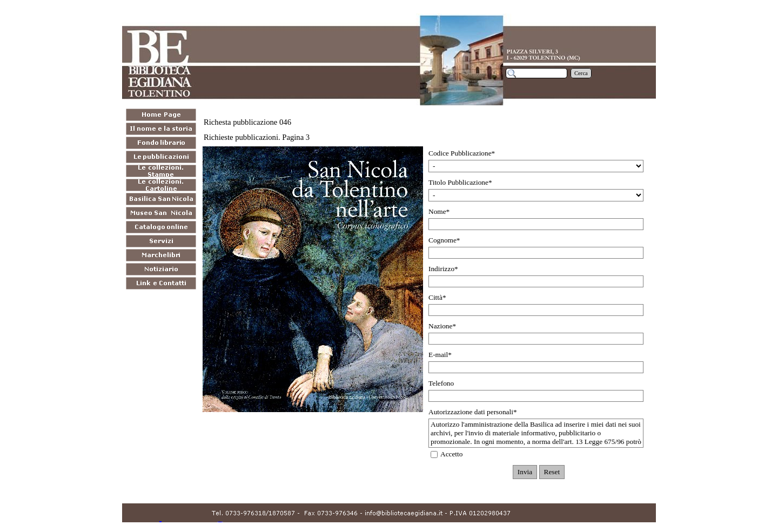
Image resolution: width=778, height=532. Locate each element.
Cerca (581, 73)
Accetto (451, 454)
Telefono (441, 383)
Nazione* (442, 326)
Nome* (439, 211)
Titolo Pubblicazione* (460, 182)
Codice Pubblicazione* (462, 153)
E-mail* (440, 355)
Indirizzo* (443, 269)
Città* (437, 297)
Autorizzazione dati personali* (473, 412)
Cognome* (444, 240)
